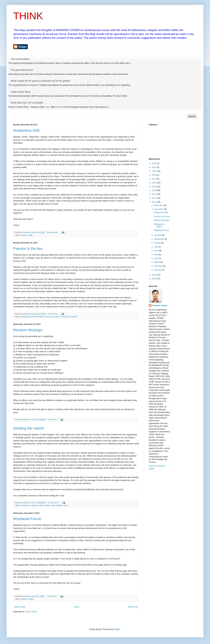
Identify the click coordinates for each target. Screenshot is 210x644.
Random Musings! (28, 330)
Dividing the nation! (29, 428)
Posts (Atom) (31, 612)
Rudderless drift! (26, 130)
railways (24, 235)
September (159, 239)
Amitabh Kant (26, 317)
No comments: (53, 232)
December (159, 205)
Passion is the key (28, 249)
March (157, 262)
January (158, 270)
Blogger (117, 629)
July (156, 247)
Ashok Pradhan (38, 317)
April (157, 258)
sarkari (75, 317)
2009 (154, 279)
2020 (154, 167)
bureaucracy (26, 505)
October (158, 235)
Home (77, 607)
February (158, 266)
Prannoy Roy (66, 317)
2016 (154, 183)
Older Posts (133, 607)
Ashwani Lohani (160, 306)
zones (66, 505)
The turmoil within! (20, 59)
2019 (154, 171)
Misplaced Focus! (27, 519)
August (158, 243)
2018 (154, 175)
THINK (28, 16)
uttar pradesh (57, 505)
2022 (154, 163)
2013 (154, 194)
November (159, 209)
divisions (35, 505)
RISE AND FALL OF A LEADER (27, 103)
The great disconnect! (22, 70)
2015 (154, 187)
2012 (154, 198)
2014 (154, 190)
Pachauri (49, 317)
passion (57, 317)
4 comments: (53, 314)
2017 (154, 179)
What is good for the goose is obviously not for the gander (40, 81)
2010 (154, 275)
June (157, 251)
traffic (30, 235)
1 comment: (53, 419)
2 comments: (52, 596)
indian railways (45, 505)
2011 (154, 202)
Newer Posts (20, 607)
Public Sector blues (21, 92)
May (156, 255)
